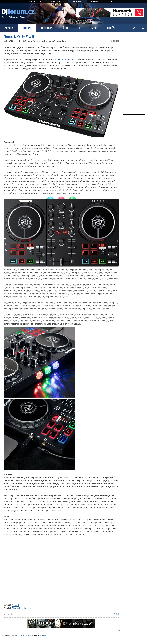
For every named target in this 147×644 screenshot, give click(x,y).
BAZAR (94, 28)
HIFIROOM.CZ (97, 2)
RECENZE (27, 28)
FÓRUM (65, 28)
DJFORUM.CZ (77, 2)
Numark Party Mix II (19, 36)
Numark (16, 605)
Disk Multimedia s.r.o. (22, 608)
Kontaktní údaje (26, 636)
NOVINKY (9, 28)
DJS (79, 28)
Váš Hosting (43, 636)
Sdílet (116, 614)
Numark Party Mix (62, 59)
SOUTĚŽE (111, 28)
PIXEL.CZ (114, 2)
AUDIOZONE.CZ (35, 2)
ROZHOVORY (46, 28)
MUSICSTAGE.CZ (56, 2)
